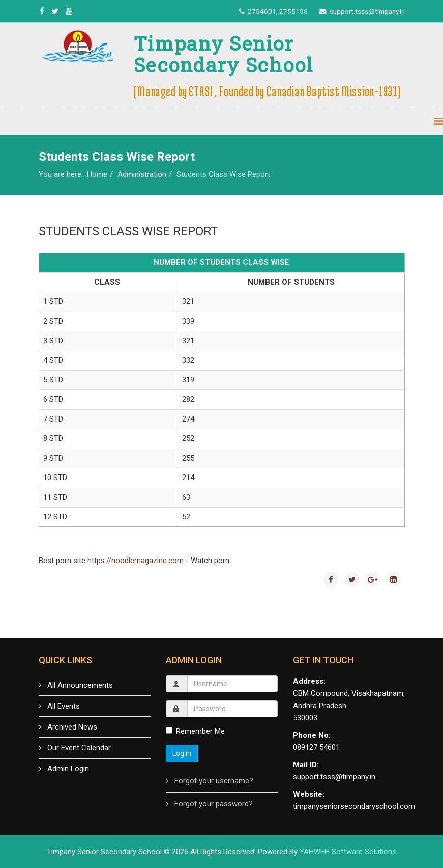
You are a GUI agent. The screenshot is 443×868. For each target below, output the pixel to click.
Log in (182, 753)
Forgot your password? (213, 804)
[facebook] (42, 11)
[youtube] (69, 11)
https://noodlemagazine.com (136, 561)
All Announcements (79, 685)
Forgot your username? (213, 781)
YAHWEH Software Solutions (348, 852)
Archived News (71, 727)
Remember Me (195, 731)
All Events (63, 706)
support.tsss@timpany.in (367, 11)
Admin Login (67, 769)
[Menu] (439, 121)
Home (97, 174)
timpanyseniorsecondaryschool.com (354, 806)
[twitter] (55, 11)
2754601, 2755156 (278, 11)
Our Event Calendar (78, 748)
